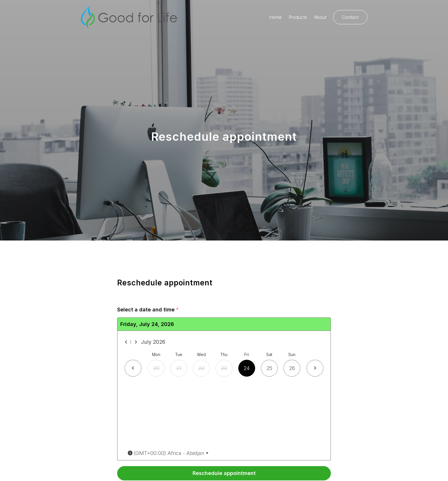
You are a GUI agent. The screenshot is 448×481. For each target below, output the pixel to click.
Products (298, 17)
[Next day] (315, 368)
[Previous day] (133, 368)
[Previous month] (126, 342)
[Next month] (136, 342)
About (320, 17)
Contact (350, 17)
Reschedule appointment (224, 473)
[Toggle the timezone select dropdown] (168, 453)
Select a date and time (148, 310)
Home (275, 17)
